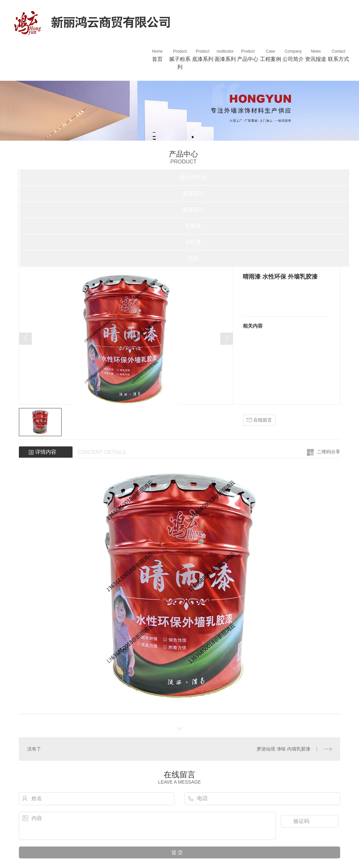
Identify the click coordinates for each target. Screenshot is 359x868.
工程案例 (271, 55)
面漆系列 (225, 55)
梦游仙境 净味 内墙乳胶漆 (283, 749)
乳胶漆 (193, 226)
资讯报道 (316, 55)
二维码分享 (329, 452)
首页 (157, 55)
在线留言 (259, 420)
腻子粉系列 (180, 59)
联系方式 (338, 55)
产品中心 (248, 55)
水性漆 (193, 242)
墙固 (193, 258)
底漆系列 (202, 55)
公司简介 (293, 55)
